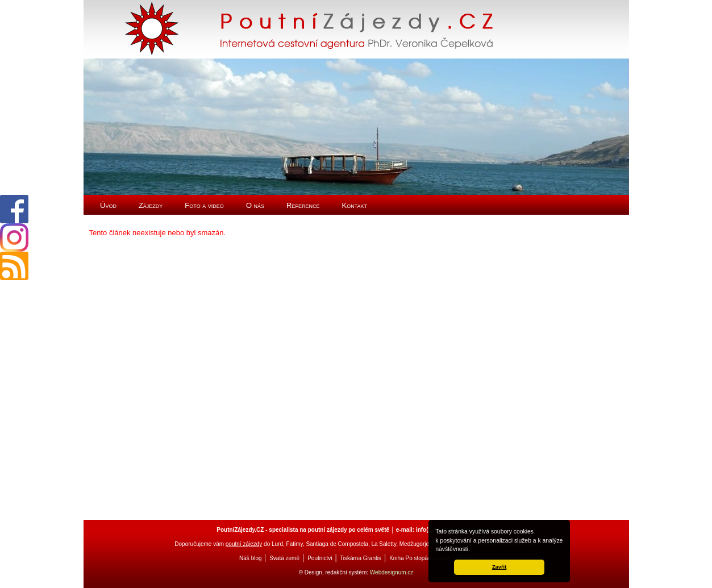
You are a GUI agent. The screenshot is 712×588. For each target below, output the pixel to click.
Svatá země (284, 558)
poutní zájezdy (244, 544)
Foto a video (204, 205)
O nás (255, 205)
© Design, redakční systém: (334, 572)
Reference (303, 205)
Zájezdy (151, 205)
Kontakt (355, 205)
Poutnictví (320, 558)
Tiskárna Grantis (361, 558)
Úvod (108, 205)
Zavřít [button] (499, 567)
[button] (473, 550)
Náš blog (250, 558)
